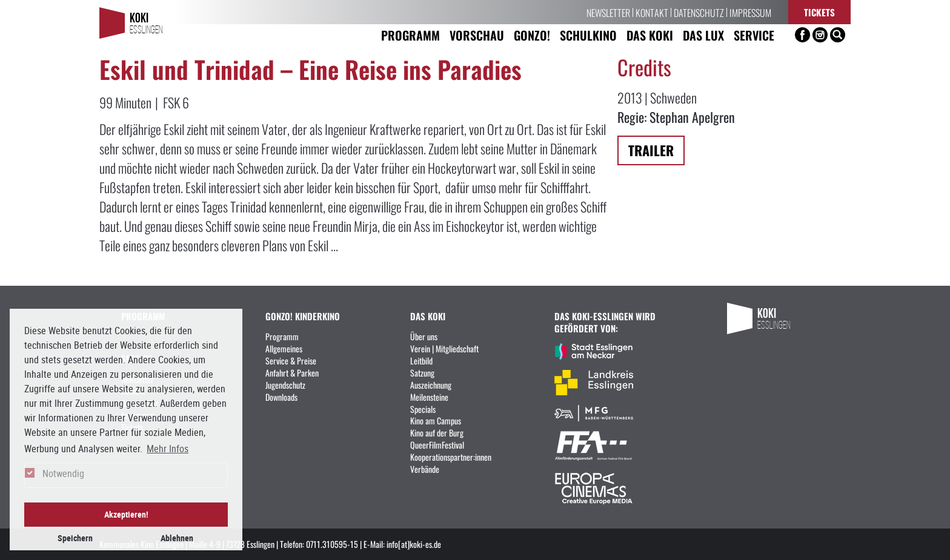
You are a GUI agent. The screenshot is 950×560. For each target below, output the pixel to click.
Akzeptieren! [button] (126, 514)
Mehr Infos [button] (168, 449)
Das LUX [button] (703, 35)
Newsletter (608, 12)
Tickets (819, 12)
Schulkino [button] (588, 35)
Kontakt (652, 12)
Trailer (651, 150)
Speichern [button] (75, 538)
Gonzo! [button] (532, 35)
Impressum (750, 12)
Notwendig (63, 473)
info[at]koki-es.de (414, 544)
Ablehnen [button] (177, 538)
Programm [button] (410, 35)
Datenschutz (699, 12)
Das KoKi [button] (650, 35)
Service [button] (754, 35)
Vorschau (477, 35)
